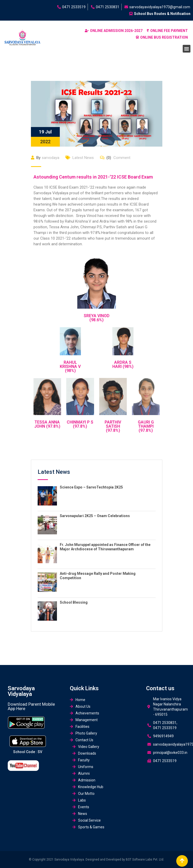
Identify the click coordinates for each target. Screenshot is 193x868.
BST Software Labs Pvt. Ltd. (145, 859)
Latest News (83, 158)
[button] (187, 49)
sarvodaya (51, 158)
